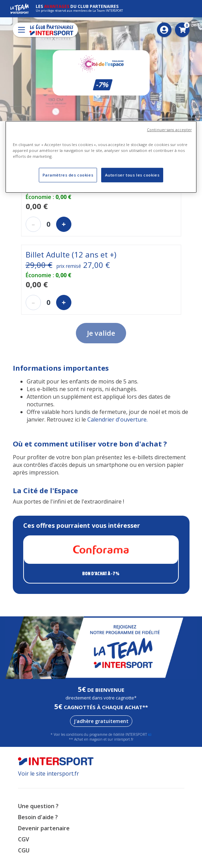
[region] (101, 157)
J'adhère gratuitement (101, 721)
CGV (24, 839)
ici (150, 734)
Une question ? (38, 806)
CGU (24, 850)
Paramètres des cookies (68, 175)
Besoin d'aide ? (38, 817)
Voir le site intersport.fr (49, 774)
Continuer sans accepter (169, 130)
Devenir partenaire (44, 828)
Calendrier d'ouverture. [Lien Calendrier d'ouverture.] (117, 419)
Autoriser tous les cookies (132, 175)
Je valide (101, 333)
